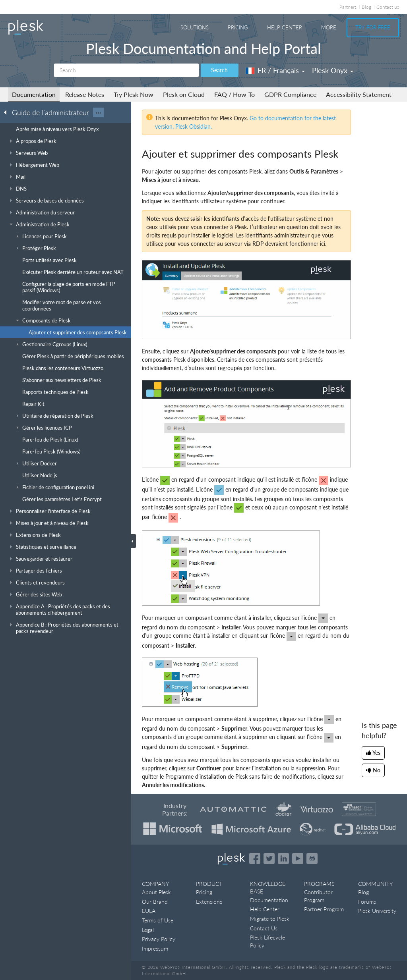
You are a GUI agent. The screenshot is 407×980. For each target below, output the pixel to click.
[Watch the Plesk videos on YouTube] (298, 858)
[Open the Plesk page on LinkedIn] (283, 858)
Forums (367, 902)
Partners (348, 7)
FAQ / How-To (235, 94)
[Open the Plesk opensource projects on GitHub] (312, 858)
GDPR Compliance (290, 94)
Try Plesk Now (134, 94)
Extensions (209, 902)
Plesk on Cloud (184, 94)
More (329, 27)
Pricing (238, 27)
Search (219, 70)
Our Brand (155, 902)
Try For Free (373, 27)
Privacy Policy (159, 939)
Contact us (388, 7)
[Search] (126, 70)
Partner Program (324, 909)
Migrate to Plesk (270, 919)
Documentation (34, 94)
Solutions (195, 27)
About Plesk (156, 892)
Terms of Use (158, 920)
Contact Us (264, 928)
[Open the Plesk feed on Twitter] (269, 858)
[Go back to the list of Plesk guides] (8, 112)
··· (98, 112)
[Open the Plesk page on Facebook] (255, 858)
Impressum (155, 948)
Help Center (285, 27)
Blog (366, 7)
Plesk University (377, 911)
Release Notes (85, 94)
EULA (149, 911)
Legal (148, 930)
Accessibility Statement (359, 94)
